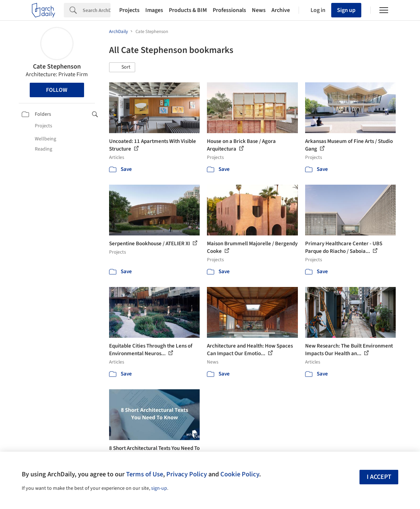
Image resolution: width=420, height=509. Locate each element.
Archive (281, 10)
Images (154, 10)
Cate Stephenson (57, 67)
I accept (379, 477)
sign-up (159, 488)
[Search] (97, 10)
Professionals (229, 10)
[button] (122, 67)
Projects (129, 10)
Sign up (346, 10)
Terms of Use (145, 474)
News (259, 10)
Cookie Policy (240, 474)
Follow (57, 90)
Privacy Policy (187, 474)
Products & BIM (188, 10)
